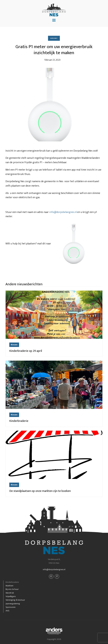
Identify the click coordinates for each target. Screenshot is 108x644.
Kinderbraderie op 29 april (26, 351)
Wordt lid (10, 593)
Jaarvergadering (13, 604)
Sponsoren (11, 607)
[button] (54, 20)
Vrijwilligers (11, 596)
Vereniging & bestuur (15, 600)
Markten (9, 586)
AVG (7, 611)
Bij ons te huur (12, 589)
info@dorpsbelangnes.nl (63, 212)
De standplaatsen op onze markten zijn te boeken (40, 491)
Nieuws (54, 38)
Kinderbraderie (19, 421)
